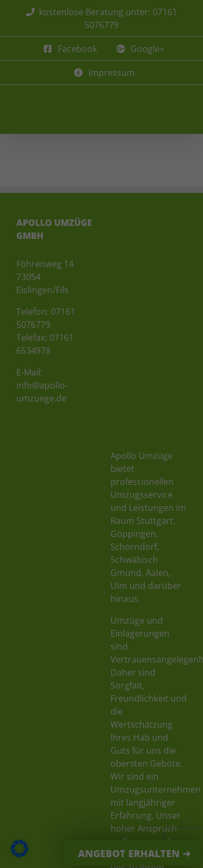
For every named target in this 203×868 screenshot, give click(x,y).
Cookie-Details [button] (47, 410)
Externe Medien (152, 273)
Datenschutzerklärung (48, 227)
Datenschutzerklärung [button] (107, 410)
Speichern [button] (102, 344)
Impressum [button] (162, 410)
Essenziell (34, 273)
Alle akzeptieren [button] (101, 312)
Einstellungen (89, 238)
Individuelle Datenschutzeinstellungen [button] (102, 381)
